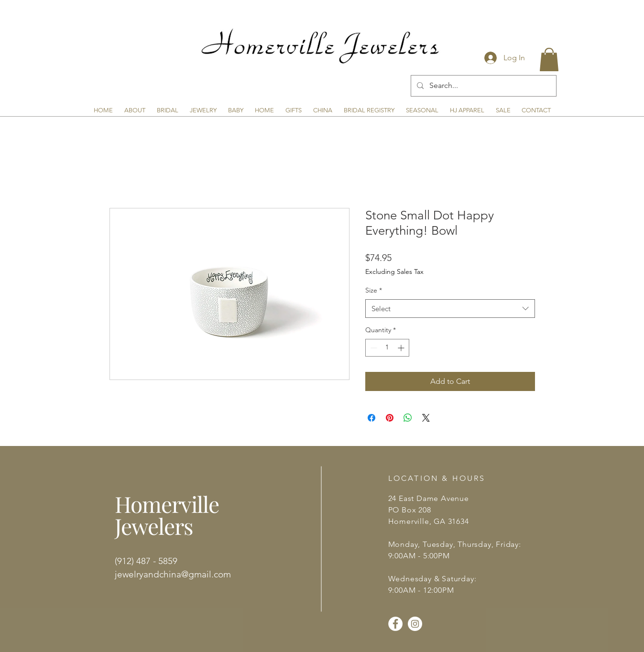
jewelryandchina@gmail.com (173, 574)
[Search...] (483, 86)
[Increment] (402, 348)
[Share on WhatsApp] (408, 418)
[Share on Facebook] (371, 418)
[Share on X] (426, 418)
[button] (549, 60)
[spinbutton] (387, 348)
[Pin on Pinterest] (390, 418)
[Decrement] (373, 348)
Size (374, 290)
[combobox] (450, 309)
